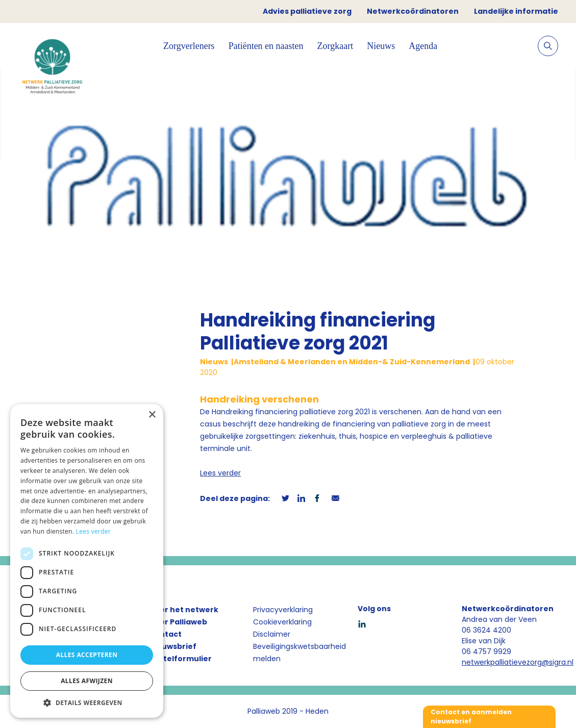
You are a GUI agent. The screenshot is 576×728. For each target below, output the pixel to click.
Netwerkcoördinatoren (413, 11)
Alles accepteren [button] (87, 655)
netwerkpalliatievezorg (502, 662)
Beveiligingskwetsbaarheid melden (299, 652)
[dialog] (87, 561)
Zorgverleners (189, 46)
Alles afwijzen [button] (87, 681)
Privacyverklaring (283, 610)
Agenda (423, 46)
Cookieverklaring (282, 622)
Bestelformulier (180, 659)
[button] (87, 702)
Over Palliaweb (178, 622)
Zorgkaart (335, 46)
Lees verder (220, 473)
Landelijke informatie (516, 11)
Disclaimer (272, 634)
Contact (165, 634)
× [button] (152, 415)
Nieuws (381, 46)
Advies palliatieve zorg (307, 11)
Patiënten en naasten (266, 46)
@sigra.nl (558, 662)
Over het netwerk (184, 610)
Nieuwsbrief (173, 646)
